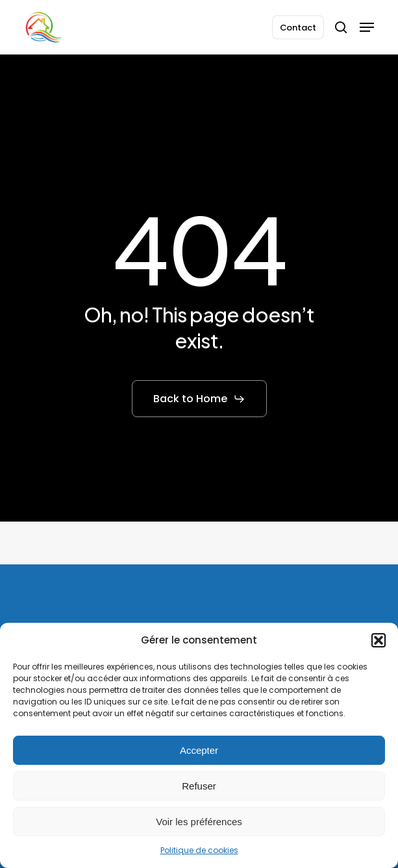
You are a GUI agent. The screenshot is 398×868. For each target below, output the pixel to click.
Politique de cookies (199, 850)
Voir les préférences (199, 822)
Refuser (199, 786)
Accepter (199, 750)
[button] (379, 640)
